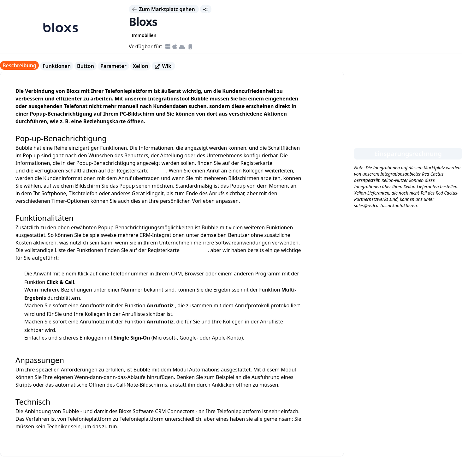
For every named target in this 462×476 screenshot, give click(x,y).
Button (86, 66)
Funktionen (57, 66)
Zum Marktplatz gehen (164, 9)
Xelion (141, 66)
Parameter (113, 66)
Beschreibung (19, 65)
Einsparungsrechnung (408, 154)
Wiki (163, 66)
